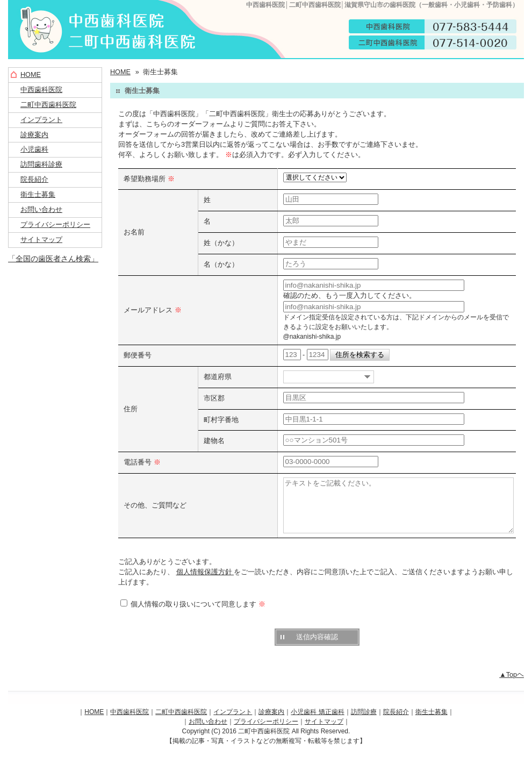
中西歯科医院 (41, 90)
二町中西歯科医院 (48, 105)
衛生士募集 (38, 195)
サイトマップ (41, 240)
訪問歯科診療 (41, 165)
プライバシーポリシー (55, 225)
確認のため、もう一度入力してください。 (350, 296)
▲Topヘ (512, 686)
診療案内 (34, 135)
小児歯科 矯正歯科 (317, 723)
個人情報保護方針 (205, 583)
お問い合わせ (41, 210)
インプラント (41, 120)
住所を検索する (360, 355)
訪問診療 (364, 723)
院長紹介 (34, 180)
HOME (31, 75)
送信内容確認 (317, 648)
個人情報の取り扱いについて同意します (193, 616)
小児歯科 (34, 149)
